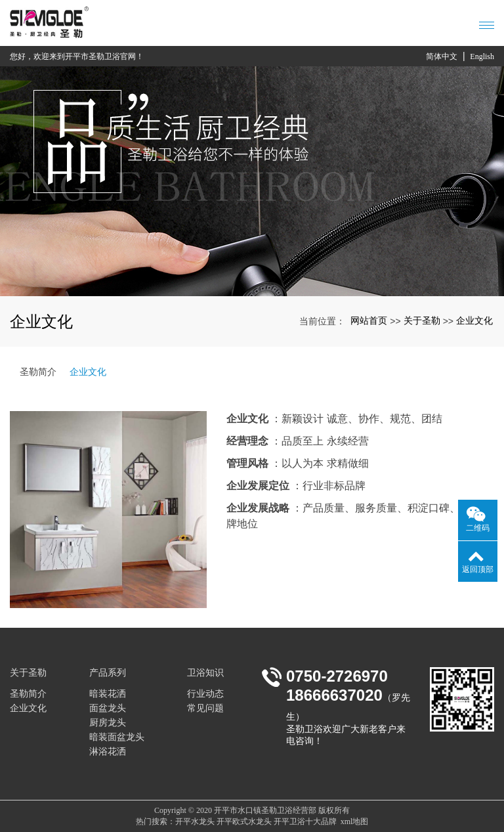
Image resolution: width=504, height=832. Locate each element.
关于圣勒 (422, 320)
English (482, 56)
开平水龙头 (195, 821)
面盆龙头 (108, 708)
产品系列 (108, 673)
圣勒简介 (38, 372)
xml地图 (355, 821)
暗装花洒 (108, 694)
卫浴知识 (205, 673)
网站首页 (369, 320)
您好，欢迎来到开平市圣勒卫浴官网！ (77, 56)
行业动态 (205, 694)
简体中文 (442, 56)
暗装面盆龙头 (117, 737)
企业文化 (474, 320)
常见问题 (205, 708)
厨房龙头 (108, 723)
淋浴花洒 (108, 752)
